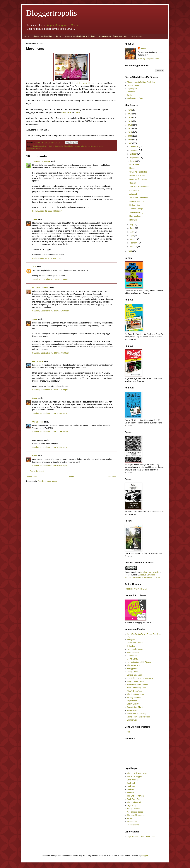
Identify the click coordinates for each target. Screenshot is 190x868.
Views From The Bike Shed (138, 717)
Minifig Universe (134, 809)
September (135, 158)
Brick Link (131, 783)
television (95, 146)
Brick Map (131, 786)
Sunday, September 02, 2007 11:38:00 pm (50, 432)
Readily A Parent (134, 697)
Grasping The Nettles (138, 172)
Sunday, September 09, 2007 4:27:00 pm (50, 447)
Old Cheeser (38, 361)
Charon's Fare (133, 85)
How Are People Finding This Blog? (80, 36)
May (132, 232)
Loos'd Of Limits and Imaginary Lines (143, 678)
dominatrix (59, 146)
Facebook (131, 92)
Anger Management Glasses (64, 25)
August (133, 161)
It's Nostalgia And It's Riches (139, 662)
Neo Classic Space (135, 812)
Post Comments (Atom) (48, 481)
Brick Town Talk (133, 799)
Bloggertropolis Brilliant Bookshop (47, 36)
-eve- (35, 267)
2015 (130, 114)
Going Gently (133, 659)
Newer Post (32, 477)
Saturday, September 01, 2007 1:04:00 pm (50, 390)
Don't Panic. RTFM (135, 649)
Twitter (130, 95)
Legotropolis (132, 89)
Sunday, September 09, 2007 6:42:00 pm (50, 466)
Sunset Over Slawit (135, 707)
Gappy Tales (132, 656)
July (132, 224)
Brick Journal (132, 780)
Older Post (111, 477)
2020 (130, 110)
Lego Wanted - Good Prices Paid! (141, 837)
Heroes (132, 168)
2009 (130, 136)
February (134, 243)
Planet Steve (135, 190)
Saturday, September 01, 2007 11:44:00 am (51, 353)
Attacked (133, 194)
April (132, 236)
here (63, 112)
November (134, 150)
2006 (130, 251)
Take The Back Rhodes (139, 187)
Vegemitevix (132, 710)
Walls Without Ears (135, 98)
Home (27, 36)
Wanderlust (132, 720)
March (133, 239)
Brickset (130, 793)
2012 (130, 125)
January (133, 247)
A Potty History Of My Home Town (113, 36)
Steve (38, 143)
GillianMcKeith (69, 146)
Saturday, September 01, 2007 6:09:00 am (50, 279)
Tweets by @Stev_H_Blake (136, 589)
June (132, 228)
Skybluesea (132, 701)
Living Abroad (133, 672)
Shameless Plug (136, 212)
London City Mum (134, 675)
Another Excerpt (136, 209)
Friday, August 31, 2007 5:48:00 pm (47, 258)
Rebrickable (132, 822)
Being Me (131, 640)
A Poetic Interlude (137, 201)
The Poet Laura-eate (41, 161)
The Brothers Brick (135, 802)
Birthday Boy (135, 205)
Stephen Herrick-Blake (150, 572)
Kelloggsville (132, 669)
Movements (134, 164)
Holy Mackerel (135, 216)
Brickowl (131, 789)
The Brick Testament (136, 796)
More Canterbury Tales (137, 688)
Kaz (129, 732)
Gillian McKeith (83, 83)
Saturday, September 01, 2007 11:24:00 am (51, 311)
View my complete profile (149, 59)
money (78, 146)
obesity (84, 146)
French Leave (133, 652)
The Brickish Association (137, 773)
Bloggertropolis (52, 13)
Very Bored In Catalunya (137, 714)
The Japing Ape (134, 665)
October (133, 154)
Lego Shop (132, 805)
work (101, 146)
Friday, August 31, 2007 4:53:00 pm (47, 211)
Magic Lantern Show (136, 681)
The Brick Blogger (135, 777)
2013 (130, 121)
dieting (51, 146)
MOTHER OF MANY (41, 288)
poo (89, 146)
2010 (130, 132)
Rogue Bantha (133, 825)
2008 (130, 140)
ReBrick (130, 818)
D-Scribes (131, 646)
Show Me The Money (138, 179)
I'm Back (133, 220)
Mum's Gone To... (134, 691)
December (134, 146)
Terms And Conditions (138, 198)
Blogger (144, 856)
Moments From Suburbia (137, 685)
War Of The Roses (137, 176)
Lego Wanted (137, 36)
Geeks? (133, 183)
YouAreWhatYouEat (35, 149)
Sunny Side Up (133, 704)
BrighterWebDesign (41, 146)
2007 (130, 143)
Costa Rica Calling (135, 643)
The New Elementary (136, 815)
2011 (130, 128)
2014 (130, 117)
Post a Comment (37, 471)
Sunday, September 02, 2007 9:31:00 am (50, 413)
